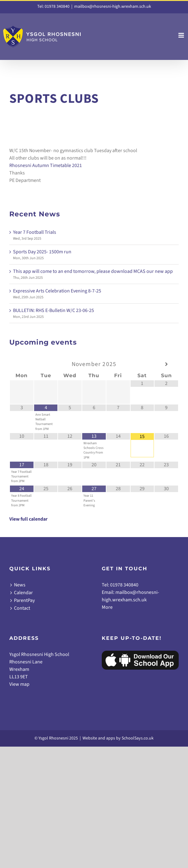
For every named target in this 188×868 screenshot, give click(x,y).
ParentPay (24, 600)
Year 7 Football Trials (35, 232)
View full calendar (28, 519)
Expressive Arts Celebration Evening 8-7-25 (57, 291)
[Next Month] (166, 364)
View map (19, 684)
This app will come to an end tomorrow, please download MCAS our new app (93, 271)
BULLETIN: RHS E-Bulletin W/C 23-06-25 (54, 310)
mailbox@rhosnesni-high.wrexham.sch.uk (113, 7)
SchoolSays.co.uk (138, 738)
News (20, 585)
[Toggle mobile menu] (182, 35)
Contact (22, 608)
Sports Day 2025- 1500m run (42, 252)
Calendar (23, 593)
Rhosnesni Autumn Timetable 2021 (46, 165)
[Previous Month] (22, 364)
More (107, 607)
